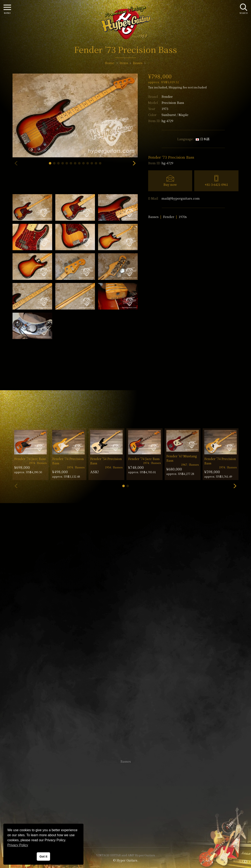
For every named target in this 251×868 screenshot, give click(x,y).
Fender (167, 96)
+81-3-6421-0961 (216, 184)
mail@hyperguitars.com (181, 198)
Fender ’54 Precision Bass (106, 461)
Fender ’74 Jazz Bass (30, 459)
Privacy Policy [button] (18, 845)
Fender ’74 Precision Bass (68, 461)
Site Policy (126, 832)
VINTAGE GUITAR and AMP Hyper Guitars (126, 855)
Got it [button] (43, 857)
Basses (153, 217)
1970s (183, 217)
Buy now (170, 184)
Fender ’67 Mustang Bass (182, 458)
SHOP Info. (125, 637)
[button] (50, 163)
